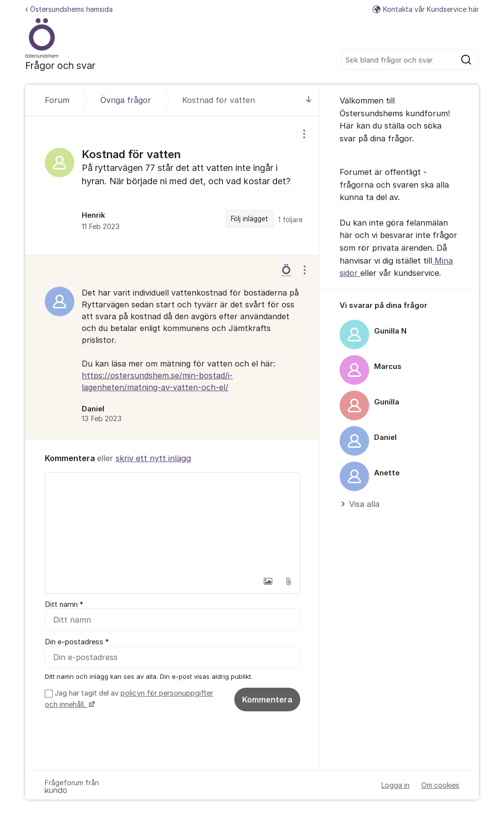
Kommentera (267, 700)
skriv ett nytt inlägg (153, 458)
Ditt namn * (64, 604)
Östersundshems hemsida (69, 9)
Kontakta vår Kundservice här (426, 9)
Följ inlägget (250, 219)
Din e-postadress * (77, 642)
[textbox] (173, 522)
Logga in (395, 785)
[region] (173, 185)
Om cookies (440, 785)
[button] (268, 581)
